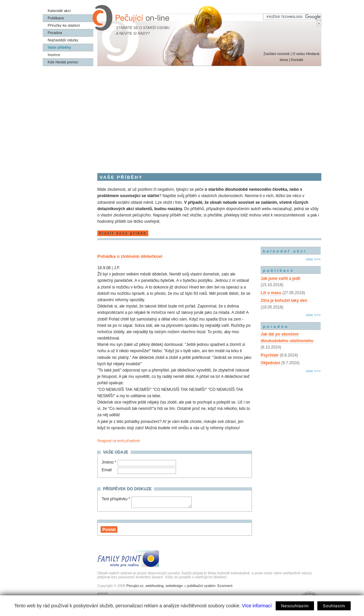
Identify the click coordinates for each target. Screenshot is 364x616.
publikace (279, 270)
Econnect (225, 586)
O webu (298, 54)
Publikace (56, 18)
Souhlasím (334, 606)
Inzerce (54, 55)
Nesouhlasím (295, 606)
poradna (276, 327)
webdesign (174, 586)
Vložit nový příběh (123, 233)
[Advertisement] (182, 116)
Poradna (55, 33)
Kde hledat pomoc (63, 62)
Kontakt (297, 60)
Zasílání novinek (276, 54)
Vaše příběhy (59, 47)
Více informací (257, 606)
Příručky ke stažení (64, 25)
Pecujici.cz (135, 586)
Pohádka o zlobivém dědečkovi (130, 256)
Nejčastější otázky (63, 40)
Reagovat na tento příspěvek (119, 441)
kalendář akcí (285, 251)
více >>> (313, 259)
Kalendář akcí (59, 11)
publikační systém (201, 586)
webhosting (154, 586)
